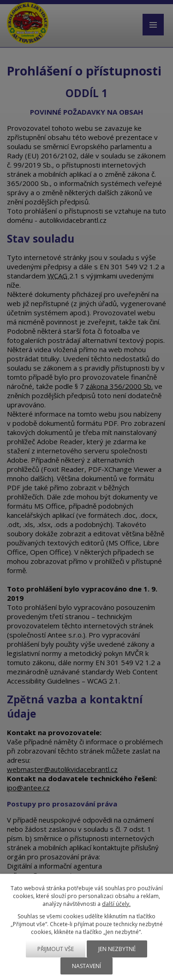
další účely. (116, 904)
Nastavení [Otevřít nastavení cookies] (86, 966)
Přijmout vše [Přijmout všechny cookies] (56, 949)
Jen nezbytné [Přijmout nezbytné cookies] (117, 949)
